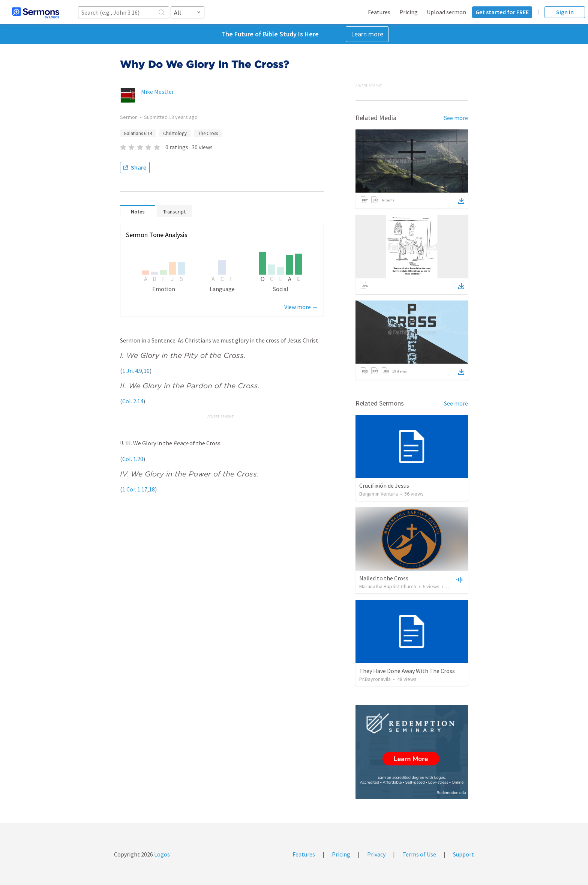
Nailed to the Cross (384, 578)
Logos (161, 854)
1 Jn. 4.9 (132, 371)
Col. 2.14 (133, 401)
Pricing (409, 12)
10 (147, 371)
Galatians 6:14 (138, 133)
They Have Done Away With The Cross (407, 671)
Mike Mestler (157, 92)
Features (379, 12)
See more (456, 118)
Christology (175, 133)
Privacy (376, 854)
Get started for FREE (502, 12)
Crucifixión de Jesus (384, 485)
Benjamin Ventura (379, 494)
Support (463, 854)
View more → (301, 307)
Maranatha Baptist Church (388, 586)
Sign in (565, 12)
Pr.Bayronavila (375, 679)
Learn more (367, 34)
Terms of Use (419, 854)
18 (152, 489)
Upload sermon (446, 12)
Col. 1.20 (133, 459)
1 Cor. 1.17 (135, 489)
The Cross (208, 133)
